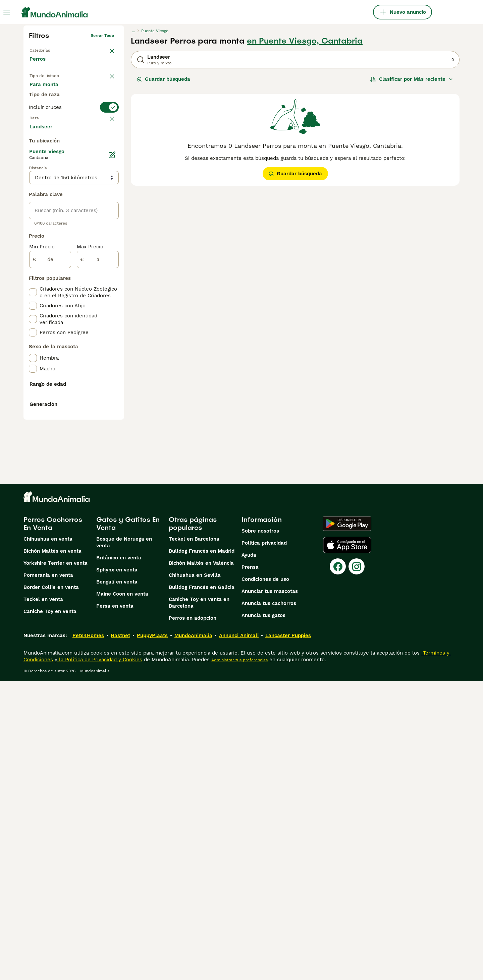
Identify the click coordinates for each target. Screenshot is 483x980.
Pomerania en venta (48, 874)
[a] (98, 419)
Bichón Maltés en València (201, 862)
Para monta (49, 107)
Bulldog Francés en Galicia (202, 886)
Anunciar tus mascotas (270, 890)
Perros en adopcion (193, 917)
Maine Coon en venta (122, 893)
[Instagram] (357, 865)
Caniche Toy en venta (50, 910)
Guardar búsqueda (164, 79)
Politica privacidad (264, 842)
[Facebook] (338, 865)
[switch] (74, 133)
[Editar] (112, 314)
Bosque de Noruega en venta (124, 841)
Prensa (250, 866)
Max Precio (90, 406)
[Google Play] (347, 822)
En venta (46, 91)
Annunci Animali (239, 934)
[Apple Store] (347, 844)
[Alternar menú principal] (7, 12)
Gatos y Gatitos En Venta (128, 822)
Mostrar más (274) (57, 286)
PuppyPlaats (152, 934)
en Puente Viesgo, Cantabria (305, 41)
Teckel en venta (43, 898)
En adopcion (87, 91)
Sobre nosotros (260, 830)
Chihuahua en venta (48, 838)
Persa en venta (115, 905)
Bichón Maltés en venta (52, 850)
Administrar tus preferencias (239, 959)
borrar (108, 146)
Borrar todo (102, 36)
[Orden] (412, 79)
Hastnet (120, 934)
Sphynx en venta (117, 869)
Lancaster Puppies (288, 934)
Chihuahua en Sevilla (195, 874)
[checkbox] (33, 179)
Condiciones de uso (265, 878)
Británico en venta (119, 857)
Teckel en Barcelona (194, 838)
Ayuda (249, 854)
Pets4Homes (88, 934)
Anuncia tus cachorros (269, 902)
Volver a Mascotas (48, 49)
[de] (50, 419)
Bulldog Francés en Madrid (202, 850)
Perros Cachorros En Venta (53, 822)
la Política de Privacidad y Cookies (100, 959)
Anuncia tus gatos (263, 914)
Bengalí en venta (117, 881)
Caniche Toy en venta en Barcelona (199, 902)
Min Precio (42, 406)
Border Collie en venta (51, 886)
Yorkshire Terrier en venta (56, 862)
